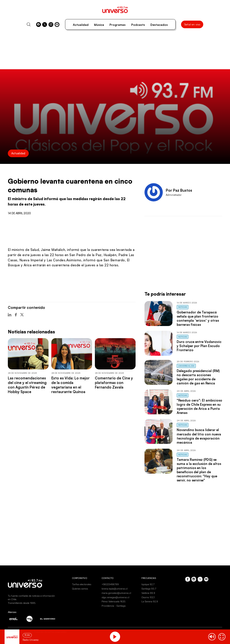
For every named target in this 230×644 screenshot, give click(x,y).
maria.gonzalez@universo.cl (116, 593)
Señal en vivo (192, 24)
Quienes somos (80, 589)
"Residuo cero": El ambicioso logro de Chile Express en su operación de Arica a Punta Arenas (199, 407)
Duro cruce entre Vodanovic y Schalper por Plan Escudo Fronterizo (199, 346)
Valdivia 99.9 (148, 593)
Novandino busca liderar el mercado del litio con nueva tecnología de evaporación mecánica (199, 436)
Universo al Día (186, 366)
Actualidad (81, 25)
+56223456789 (110, 584)
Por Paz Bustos (179, 190)
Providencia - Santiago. (114, 606)
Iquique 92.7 (148, 584)
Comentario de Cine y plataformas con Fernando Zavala (114, 383)
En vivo (27, 635)
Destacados (159, 25)
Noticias (183, 307)
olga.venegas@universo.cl (115, 597)
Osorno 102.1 (148, 597)
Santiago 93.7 (149, 589)
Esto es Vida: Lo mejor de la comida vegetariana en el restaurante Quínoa (71, 385)
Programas (118, 25)
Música (99, 25)
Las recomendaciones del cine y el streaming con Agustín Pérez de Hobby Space (27, 385)
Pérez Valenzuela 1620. (114, 601)
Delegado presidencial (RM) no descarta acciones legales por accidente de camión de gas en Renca (198, 377)
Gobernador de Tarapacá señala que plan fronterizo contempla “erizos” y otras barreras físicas (198, 318)
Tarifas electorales (82, 584)
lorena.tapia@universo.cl (115, 589)
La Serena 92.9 (150, 601)
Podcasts (138, 25)
